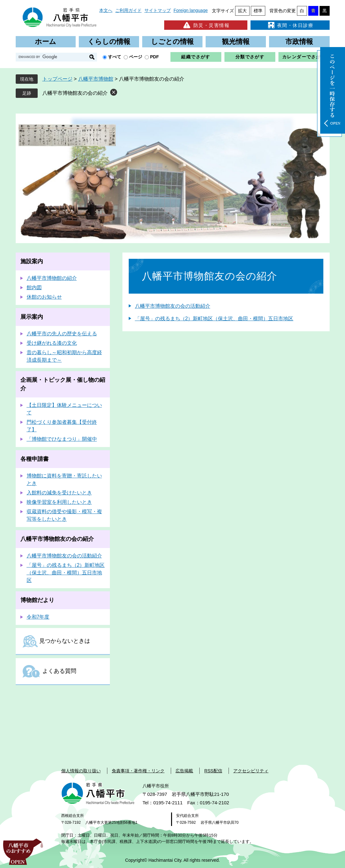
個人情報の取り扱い (81, 771)
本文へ (106, 10)
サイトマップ (158, 10)
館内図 (34, 288)
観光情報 (236, 42)
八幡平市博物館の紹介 (52, 278)
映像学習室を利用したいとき (59, 502)
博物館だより (37, 600)
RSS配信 (213, 771)
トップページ (57, 79)
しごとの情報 (172, 42)
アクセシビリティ (251, 771)
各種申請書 (35, 459)
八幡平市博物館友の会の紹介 (75, 93)
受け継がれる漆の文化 (52, 343)
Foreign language (191, 10)
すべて (115, 57)
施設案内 (32, 261)
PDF (154, 57)
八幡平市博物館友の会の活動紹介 (173, 306)
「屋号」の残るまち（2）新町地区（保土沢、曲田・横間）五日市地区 (214, 319)
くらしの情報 (109, 42)
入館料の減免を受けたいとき (59, 493)
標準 (258, 11)
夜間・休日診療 (290, 25)
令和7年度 (38, 617)
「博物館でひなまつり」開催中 (62, 439)
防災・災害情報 (206, 25)
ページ (136, 57)
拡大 (242, 11)
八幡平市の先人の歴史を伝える (62, 334)
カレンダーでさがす (304, 57)
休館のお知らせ (44, 297)
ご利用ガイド (128, 10)
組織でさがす (196, 57)
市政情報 (299, 42)
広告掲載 (184, 771)
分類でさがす (250, 57)
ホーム (46, 42)
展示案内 (32, 317)
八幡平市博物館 (96, 79)
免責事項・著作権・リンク (138, 771)
